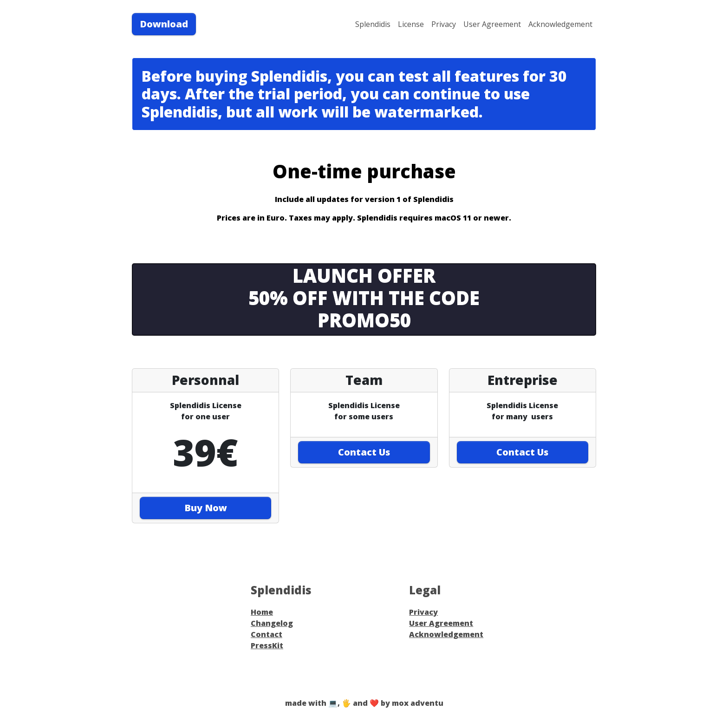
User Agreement (492, 24)
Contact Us (364, 452)
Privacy (444, 24)
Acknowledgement (560, 24)
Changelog (272, 623)
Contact (266, 634)
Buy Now (206, 508)
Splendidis (373, 24)
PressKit (267, 645)
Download (164, 24)
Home (262, 612)
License (411, 24)
